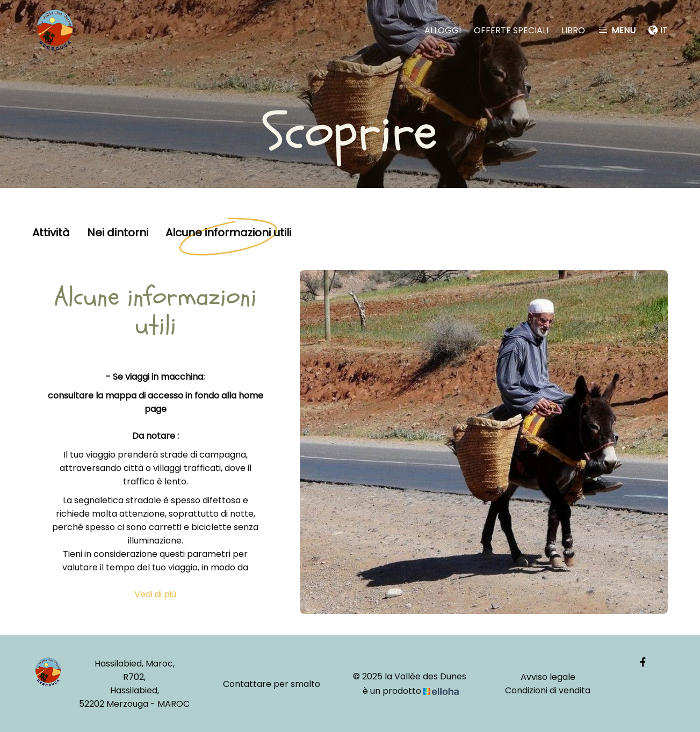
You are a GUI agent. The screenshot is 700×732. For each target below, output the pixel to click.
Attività (51, 233)
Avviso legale (548, 677)
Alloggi (443, 30)
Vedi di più (155, 594)
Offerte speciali (511, 30)
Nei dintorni (118, 233)
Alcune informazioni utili (228, 233)
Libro (573, 30)
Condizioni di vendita (548, 690)
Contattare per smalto (272, 684)
